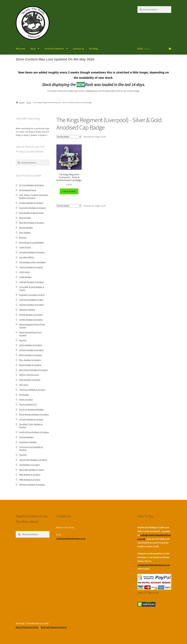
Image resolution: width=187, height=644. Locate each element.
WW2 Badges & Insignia (30, 480)
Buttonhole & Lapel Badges (32, 242)
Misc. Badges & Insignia (30, 360)
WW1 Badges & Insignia (30, 475)
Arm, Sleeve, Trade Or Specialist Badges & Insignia (34, 196)
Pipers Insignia (26, 399)
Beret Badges (25, 218)
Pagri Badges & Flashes (30, 380)
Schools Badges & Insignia (31, 419)
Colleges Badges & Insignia (31, 282)
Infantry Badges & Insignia (31, 350)
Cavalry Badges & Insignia (31, 267)
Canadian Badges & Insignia (32, 252)
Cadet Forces (25, 247)
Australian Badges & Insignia (32, 208)
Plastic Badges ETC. (28, 404)
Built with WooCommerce (54, 627)
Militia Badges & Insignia (31, 355)
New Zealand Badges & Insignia (33, 370)
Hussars (23, 340)
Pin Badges (24, 395)
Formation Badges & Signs (31, 300)
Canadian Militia (27, 257)
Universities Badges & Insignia (33, 460)
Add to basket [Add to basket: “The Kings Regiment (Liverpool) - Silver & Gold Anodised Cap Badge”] (69, 191)
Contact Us (78, 49)
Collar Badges (25, 277)
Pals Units (24, 385)
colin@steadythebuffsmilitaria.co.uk (71, 539)
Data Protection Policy (27, 627)
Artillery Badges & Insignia (31, 203)
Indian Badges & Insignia (31, 345)
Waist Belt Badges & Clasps (32, 470)
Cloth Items (24, 272)
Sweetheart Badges (28, 442)
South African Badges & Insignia (34, 432)
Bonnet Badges (26, 228)
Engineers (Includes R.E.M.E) (32, 295)
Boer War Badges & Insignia (32, 223)
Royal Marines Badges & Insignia (34, 414)
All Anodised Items (28, 190)
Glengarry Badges (27, 310)
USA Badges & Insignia (29, 465)
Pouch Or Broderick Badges (31, 409)
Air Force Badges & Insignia (32, 185)
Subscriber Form (113, 91)
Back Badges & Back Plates (31, 213)
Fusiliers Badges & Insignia (31, 305)
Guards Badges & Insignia (31, 315)
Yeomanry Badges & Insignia (32, 484)
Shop (33, 49)
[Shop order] (69, 137)
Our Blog (94, 49)
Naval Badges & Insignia (30, 365)
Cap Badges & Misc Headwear (32, 262)
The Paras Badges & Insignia (32, 390)
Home (22, 102)
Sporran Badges (26, 437)
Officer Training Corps (29, 375)
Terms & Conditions (54, 49)
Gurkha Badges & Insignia (31, 320)
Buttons (23, 237)
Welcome (20, 49)
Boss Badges (25, 233)
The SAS (23, 455)
